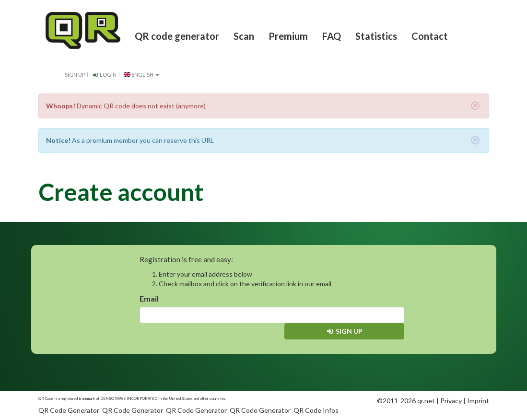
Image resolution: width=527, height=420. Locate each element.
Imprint (478, 401)
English (142, 75)
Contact (430, 36)
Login (104, 75)
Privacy (451, 401)
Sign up (75, 75)
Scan (244, 36)
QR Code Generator (69, 410)
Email (149, 298)
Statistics (376, 36)
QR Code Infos (316, 410)
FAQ (332, 36)
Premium (288, 36)
